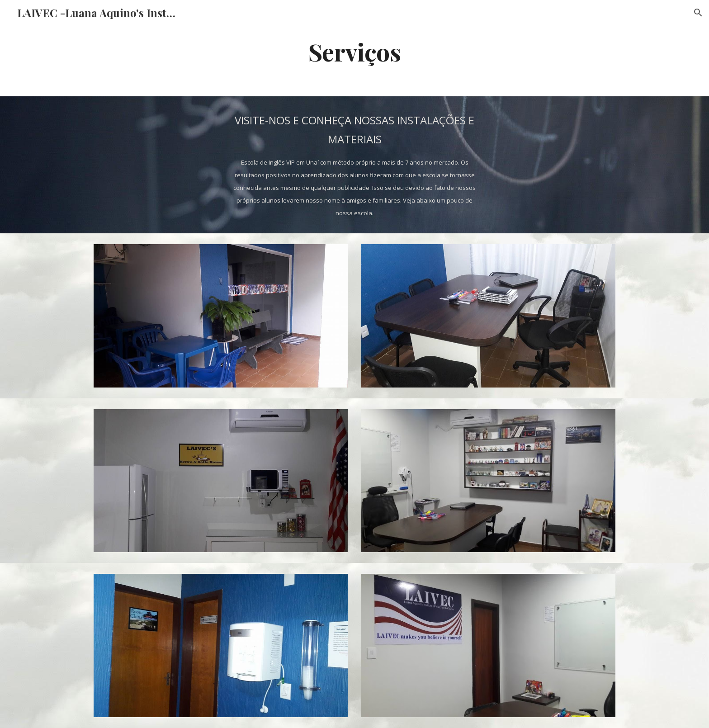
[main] (354, 51)
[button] (698, 13)
